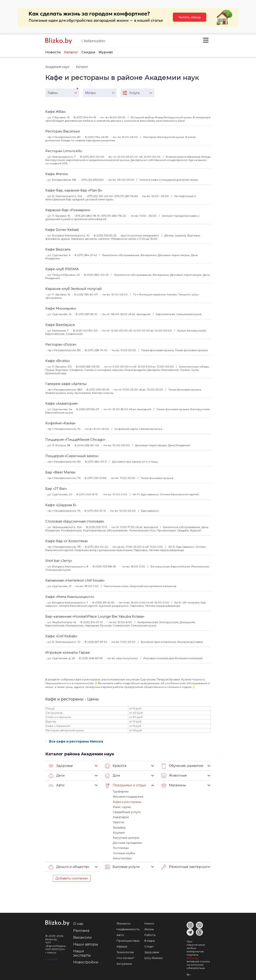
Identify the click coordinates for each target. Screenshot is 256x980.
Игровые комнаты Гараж (68, 652)
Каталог (71, 52)
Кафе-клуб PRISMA (62, 269)
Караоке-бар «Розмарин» (68, 210)
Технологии (125, 951)
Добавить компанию (72, 878)
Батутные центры (126, 837)
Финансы (123, 923)
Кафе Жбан (55, 112)
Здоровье (60, 766)
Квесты (118, 822)
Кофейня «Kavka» (60, 423)
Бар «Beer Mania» (60, 472)
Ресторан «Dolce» (61, 344)
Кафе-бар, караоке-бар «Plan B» (74, 190)
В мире (150, 940)
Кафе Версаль (58, 249)
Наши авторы (86, 944)
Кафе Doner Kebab (62, 230)
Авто (56, 785)
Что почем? (125, 957)
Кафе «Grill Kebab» (61, 636)
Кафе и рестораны (127, 802)
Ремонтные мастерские (184, 866)
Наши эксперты (82, 953)
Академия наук (57, 67)
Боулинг (119, 832)
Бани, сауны (122, 807)
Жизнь (149, 928)
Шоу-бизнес (154, 957)
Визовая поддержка (128, 796)
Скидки (88, 52)
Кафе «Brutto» (58, 361)
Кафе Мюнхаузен (61, 308)
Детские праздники (127, 842)
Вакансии (82, 937)
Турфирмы (121, 791)
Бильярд (119, 827)
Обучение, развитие (181, 766)
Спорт (149, 946)
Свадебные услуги (127, 812)
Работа (150, 934)
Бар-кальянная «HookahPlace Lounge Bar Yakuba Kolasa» (95, 616)
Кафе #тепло (57, 174)
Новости (53, 52)
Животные (173, 776)
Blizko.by (193, 957)
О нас (78, 923)
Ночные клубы (124, 852)
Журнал (106, 52)
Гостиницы (121, 847)
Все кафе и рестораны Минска (74, 741)
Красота (115, 766)
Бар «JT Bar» (56, 489)
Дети (56, 776)
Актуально (124, 963)
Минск (149, 923)
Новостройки (86, 962)
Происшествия (128, 940)
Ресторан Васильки (63, 131)
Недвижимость (128, 928)
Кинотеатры (122, 857)
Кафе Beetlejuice (60, 325)
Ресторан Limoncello (64, 151)
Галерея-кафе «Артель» (66, 384)
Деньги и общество (68, 866)
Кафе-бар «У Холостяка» (67, 541)
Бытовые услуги (121, 866)
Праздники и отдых (124, 785)
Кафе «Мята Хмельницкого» (70, 597)
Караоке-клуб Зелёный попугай (73, 289)
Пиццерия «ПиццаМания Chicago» (75, 439)
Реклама (81, 930)
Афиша (122, 946)
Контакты (52, 958)
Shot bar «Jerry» (59, 561)
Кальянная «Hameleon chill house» (75, 580)
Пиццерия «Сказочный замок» (72, 456)
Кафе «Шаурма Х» (61, 505)
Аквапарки (121, 817)
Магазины (173, 785)
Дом (112, 776)
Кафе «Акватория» (62, 403)
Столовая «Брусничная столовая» (75, 521)
